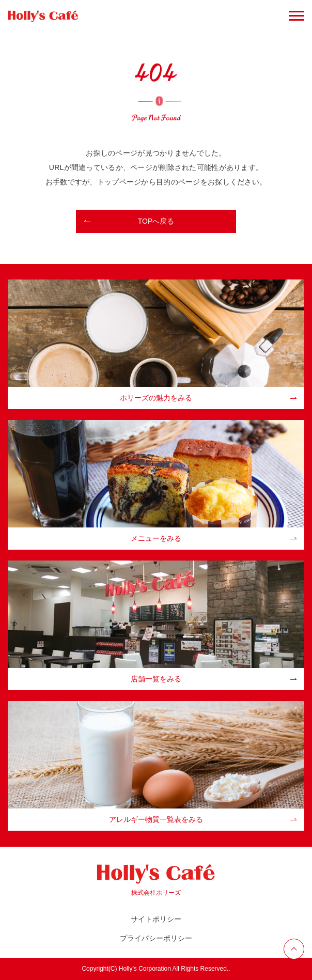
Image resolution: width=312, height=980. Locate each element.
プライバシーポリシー (156, 938)
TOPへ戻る (156, 221)
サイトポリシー (156, 919)
